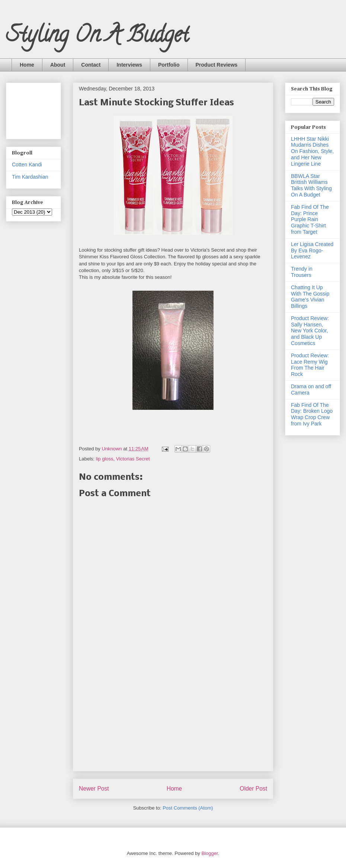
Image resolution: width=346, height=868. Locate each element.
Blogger (209, 853)
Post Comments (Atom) (188, 808)
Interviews (129, 65)
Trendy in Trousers (302, 272)
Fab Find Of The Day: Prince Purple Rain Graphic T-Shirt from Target (310, 219)
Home (27, 65)
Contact (91, 65)
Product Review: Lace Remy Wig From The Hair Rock (310, 365)
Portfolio (169, 65)
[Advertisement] (35, 109)
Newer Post (94, 789)
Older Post (253, 789)
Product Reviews (217, 65)
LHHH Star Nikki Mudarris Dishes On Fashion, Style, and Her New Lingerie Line (312, 151)
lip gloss (105, 459)
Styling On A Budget (97, 37)
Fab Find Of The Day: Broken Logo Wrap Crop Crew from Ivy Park (312, 414)
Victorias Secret (133, 459)
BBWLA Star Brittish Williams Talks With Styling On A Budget (311, 185)
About (58, 65)
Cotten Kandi (27, 165)
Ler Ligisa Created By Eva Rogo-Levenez (312, 250)
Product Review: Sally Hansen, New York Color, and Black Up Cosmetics (310, 331)
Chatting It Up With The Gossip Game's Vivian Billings (310, 297)
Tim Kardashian (30, 177)
